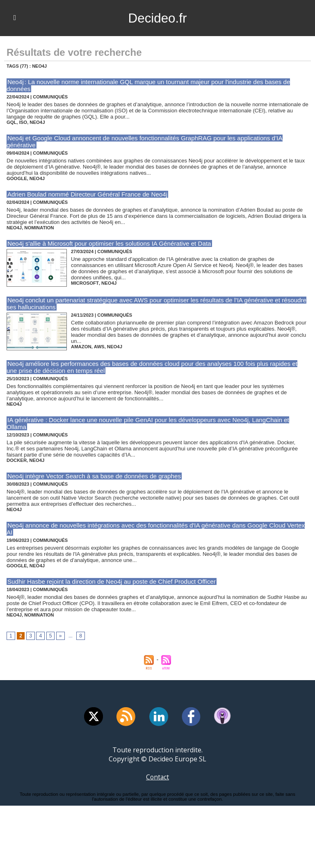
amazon (81, 347)
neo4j (37, 122)
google (16, 178)
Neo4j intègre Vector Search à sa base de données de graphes (93, 469)
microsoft (84, 283)
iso (23, 122)
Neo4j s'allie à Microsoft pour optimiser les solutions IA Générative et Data (108, 243)
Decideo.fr (157, 18)
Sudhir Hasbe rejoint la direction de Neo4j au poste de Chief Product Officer (111, 574)
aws (98, 347)
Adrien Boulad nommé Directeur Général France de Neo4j (87, 194)
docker (16, 453)
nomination (38, 228)
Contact (157, 770)
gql (11, 122)
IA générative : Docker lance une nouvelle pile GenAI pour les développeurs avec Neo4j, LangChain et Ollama (157, 420)
